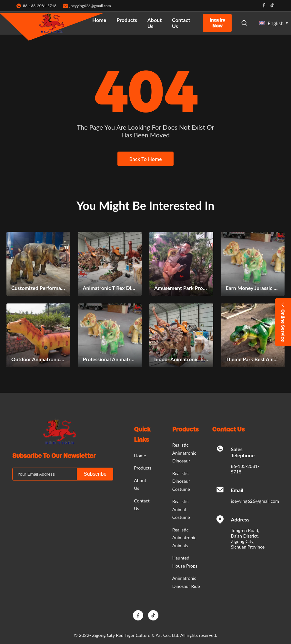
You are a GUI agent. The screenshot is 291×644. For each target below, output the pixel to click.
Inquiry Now (217, 23)
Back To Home (145, 159)
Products (127, 20)
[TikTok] (153, 615)
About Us (155, 23)
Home (99, 20)
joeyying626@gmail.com (90, 6)
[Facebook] (138, 615)
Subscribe (95, 474)
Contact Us (181, 23)
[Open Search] (244, 23)
